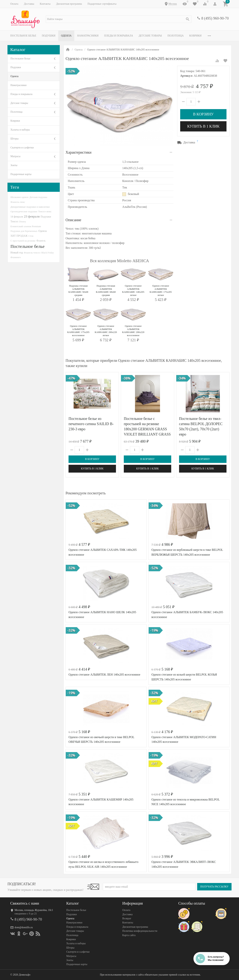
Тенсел (14, 221)
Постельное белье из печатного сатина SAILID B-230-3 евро (91, 424)
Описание (73, 220)
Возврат (127, 918)
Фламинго (16, 257)
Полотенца (176, 36)
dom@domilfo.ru (24, 927)
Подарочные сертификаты (102, 4)
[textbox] (119, 19)
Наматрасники (88, 36)
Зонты (14, 165)
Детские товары (150, 36)
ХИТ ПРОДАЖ (19, 236)
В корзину (203, 114)
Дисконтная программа (69, 4)
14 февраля (17, 217)
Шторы (14, 139)
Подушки (49, 36)
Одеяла (66, 36)
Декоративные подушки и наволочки (30, 207)
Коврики (195, 36)
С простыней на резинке (23, 241)
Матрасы (15, 156)
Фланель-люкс (18, 202)
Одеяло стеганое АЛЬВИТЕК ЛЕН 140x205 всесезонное (104, 675)
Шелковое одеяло (19, 197)
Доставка (29, 4)
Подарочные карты (21, 174)
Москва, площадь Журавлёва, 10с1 (34, 910)
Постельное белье (23, 36)
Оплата (14, 4)
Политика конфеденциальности (140, 931)
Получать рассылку (214, 887)
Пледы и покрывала (119, 36)
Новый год (17, 252)
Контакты (45, 4)
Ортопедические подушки (24, 211)
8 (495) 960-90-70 (215, 18)
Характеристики (79, 152)
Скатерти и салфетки (22, 148)
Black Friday (48, 253)
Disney (23, 221)
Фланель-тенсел (32, 253)
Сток (31, 236)
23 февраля (32, 216)
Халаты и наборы (20, 130)
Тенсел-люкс (45, 211)
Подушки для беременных (24, 231)
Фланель (41, 241)
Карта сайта (129, 935)
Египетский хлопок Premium (26, 226)
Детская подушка (38, 197)
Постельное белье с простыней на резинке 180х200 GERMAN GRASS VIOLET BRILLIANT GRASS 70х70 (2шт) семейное (147, 429)
